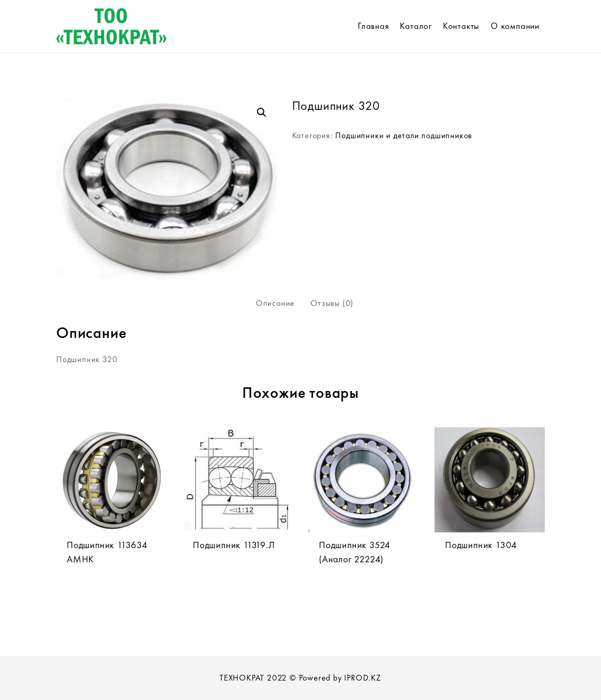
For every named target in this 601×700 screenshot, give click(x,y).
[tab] (275, 303)
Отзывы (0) (332, 303)
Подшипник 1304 (481, 545)
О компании (515, 26)
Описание (275, 303)
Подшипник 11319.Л (234, 545)
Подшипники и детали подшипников (404, 135)
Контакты (461, 26)
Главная (374, 26)
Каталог (416, 26)
